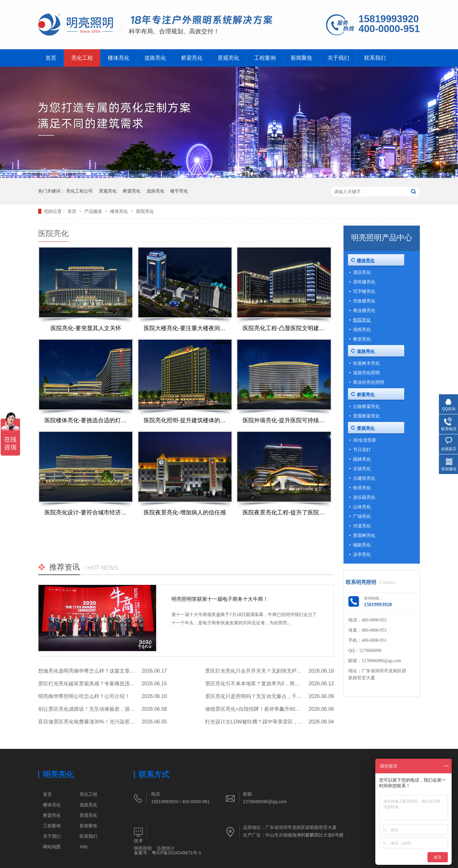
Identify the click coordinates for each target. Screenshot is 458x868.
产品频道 (94, 211)
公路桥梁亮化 (366, 406)
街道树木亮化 (366, 363)
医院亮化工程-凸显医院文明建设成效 (284, 328)
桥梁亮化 (192, 58)
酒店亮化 (362, 272)
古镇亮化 (362, 469)
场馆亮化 (362, 329)
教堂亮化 (362, 339)
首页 (51, 58)
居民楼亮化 (364, 282)
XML (84, 847)
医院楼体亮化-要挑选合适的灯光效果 (86, 420)
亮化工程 (82, 58)
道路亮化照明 (366, 373)
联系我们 (375, 58)
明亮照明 (143, 848)
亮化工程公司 (80, 191)
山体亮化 (362, 507)
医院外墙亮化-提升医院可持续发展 (284, 420)
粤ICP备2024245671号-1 (177, 853)
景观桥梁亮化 (366, 416)
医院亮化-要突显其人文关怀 (86, 328)
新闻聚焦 (302, 58)
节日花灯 (362, 450)
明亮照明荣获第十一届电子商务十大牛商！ (220, 599)
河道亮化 (362, 526)
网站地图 (52, 847)
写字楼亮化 (364, 291)
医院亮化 (145, 211)
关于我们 (338, 58)
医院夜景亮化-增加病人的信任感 (185, 512)
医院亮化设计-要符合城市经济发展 (86, 512)
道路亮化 (155, 58)
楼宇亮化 (179, 191)
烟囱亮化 (362, 545)
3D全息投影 (365, 440)
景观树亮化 (364, 535)
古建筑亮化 (364, 478)
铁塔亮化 (362, 488)
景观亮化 (228, 58)
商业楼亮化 (364, 310)
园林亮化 (362, 459)
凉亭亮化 (362, 554)
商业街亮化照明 (369, 382)
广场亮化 (362, 516)
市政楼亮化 (364, 301)
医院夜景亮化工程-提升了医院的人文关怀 (284, 512)
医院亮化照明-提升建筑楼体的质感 (185, 420)
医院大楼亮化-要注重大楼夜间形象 (185, 328)
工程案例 (265, 58)
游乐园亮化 (364, 497)
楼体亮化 (119, 58)
